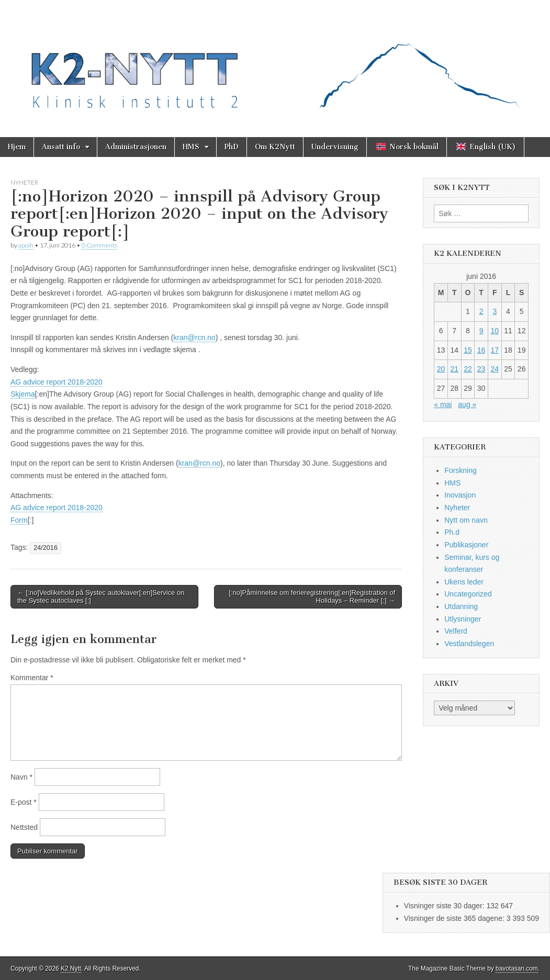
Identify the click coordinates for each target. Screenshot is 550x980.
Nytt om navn (466, 520)
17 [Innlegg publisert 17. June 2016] (495, 350)
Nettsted (24, 827)
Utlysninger (463, 619)
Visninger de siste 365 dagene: (455, 918)
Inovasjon (460, 495)
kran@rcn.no (194, 337)
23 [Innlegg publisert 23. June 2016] (481, 369)
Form (19, 520)
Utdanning (461, 606)
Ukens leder (464, 582)
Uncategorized (468, 594)
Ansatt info (61, 147)
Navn (21, 777)
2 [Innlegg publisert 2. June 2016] (481, 311)
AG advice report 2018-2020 (57, 382)
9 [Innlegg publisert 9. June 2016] (481, 331)
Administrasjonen (136, 147)
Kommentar (32, 678)
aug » (467, 404)
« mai (443, 404)
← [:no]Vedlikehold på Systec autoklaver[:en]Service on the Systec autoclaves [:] (101, 597)
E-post (24, 802)
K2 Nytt (71, 968)
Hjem (17, 147)
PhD (232, 147)
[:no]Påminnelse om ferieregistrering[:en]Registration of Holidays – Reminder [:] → (312, 597)
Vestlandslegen (469, 644)
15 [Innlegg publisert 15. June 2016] (468, 350)
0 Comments (99, 245)
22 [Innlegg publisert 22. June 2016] (468, 369)
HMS (191, 147)
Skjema (23, 394)
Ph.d (452, 532)
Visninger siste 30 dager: (445, 906)
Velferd (456, 631)
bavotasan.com (517, 968)
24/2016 (46, 548)
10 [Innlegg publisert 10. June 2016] (495, 331)
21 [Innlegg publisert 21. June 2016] (454, 369)
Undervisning (335, 147)
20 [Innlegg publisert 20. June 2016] (441, 369)
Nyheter (24, 182)
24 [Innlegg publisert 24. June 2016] (495, 369)
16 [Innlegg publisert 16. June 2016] (481, 350)
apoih (26, 245)
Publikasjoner (466, 545)
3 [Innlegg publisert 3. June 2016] (495, 311)
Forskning (460, 470)
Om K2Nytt (275, 147)
